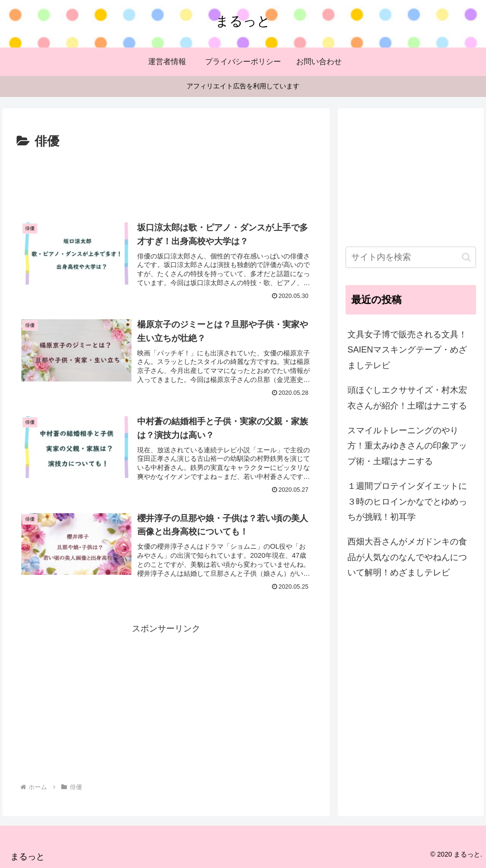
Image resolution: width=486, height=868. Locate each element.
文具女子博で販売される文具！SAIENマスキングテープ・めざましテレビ (407, 350)
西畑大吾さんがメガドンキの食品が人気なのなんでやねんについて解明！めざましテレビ (407, 557)
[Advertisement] (166, 181)
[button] (466, 257)
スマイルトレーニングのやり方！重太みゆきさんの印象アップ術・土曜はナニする (407, 446)
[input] (411, 257)
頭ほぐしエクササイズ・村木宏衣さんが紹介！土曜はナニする (407, 398)
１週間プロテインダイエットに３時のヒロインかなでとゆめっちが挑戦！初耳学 (407, 501)
